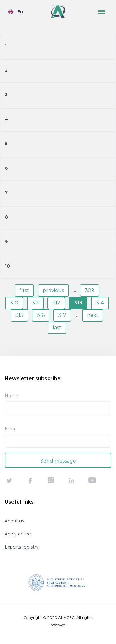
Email (11, 429)
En (20, 12)
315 (19, 315)
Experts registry (22, 547)
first (24, 290)
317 (62, 315)
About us (14, 521)
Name (11, 396)
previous (53, 290)
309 (90, 290)
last (57, 328)
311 (35, 303)
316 (41, 315)
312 (56, 303)
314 (100, 303)
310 (14, 303)
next (93, 315)
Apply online (18, 534)
